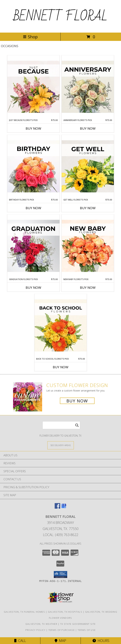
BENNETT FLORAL (60, 16)
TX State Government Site (78, 624)
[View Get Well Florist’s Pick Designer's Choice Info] (88, 167)
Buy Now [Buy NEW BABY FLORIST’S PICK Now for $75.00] (88, 288)
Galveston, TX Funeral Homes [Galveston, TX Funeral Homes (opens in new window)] (24, 612)
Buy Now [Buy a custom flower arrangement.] (77, 401)
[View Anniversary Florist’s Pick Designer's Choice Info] (88, 87)
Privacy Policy (35, 630)
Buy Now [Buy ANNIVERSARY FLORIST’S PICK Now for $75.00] (88, 128)
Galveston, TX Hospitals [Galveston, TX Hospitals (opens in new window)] (65, 612)
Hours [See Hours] (101, 641)
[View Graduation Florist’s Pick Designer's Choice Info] (33, 246)
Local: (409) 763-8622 (61, 535)
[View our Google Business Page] (64, 508)
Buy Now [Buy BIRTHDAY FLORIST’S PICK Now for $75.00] (33, 208)
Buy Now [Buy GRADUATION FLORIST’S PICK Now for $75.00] (33, 288)
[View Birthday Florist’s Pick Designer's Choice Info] (33, 167)
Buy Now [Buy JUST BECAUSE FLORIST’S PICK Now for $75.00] (33, 128)
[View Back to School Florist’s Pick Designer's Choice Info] (61, 326)
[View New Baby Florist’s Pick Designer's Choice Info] (88, 246)
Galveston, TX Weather (41, 624)
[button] (60, 575)
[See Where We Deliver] (61, 445)
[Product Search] (61, 425)
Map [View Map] (60, 641)
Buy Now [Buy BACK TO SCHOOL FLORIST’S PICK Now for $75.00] (61, 367)
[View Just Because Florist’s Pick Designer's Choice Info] (33, 87)
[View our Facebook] (57, 508)
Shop (30, 37)
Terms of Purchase (62, 630)
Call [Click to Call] (20, 641)
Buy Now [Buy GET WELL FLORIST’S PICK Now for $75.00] (88, 208)
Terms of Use (87, 630)
